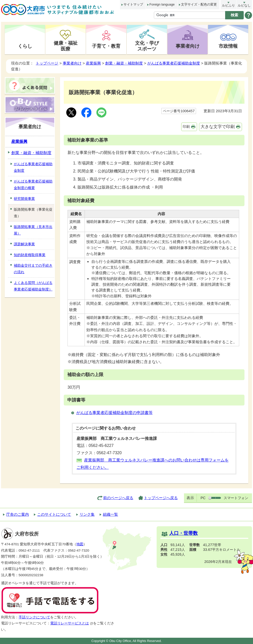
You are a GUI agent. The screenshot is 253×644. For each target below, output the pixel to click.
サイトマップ (133, 4)
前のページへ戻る (118, 498)
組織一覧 (110, 514)
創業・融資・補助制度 (124, 63)
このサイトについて (54, 514)
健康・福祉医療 (66, 46)
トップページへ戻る (161, 498)
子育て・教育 (106, 46)
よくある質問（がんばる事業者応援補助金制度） (33, 286)
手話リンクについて (34, 617)
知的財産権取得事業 (30, 255)
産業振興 (93, 63)
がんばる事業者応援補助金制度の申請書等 (114, 413)
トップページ (47, 63)
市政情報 (228, 46)
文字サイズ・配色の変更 (199, 4)
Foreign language (162, 4)
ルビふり (228, 5)
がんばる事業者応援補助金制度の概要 (33, 185)
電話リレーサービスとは (72, 623)
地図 (80, 544)
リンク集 (87, 514)
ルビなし (244, 5)
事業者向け (188, 46)
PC (203, 498)
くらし (25, 46)
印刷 (186, 127)
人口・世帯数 (183, 533)
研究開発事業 (24, 199)
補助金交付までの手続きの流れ (33, 269)
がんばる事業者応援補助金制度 (174, 63)
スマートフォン (236, 498)
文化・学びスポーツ (147, 46)
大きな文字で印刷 (218, 127)
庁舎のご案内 (18, 514)
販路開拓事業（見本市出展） (33, 230)
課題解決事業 (24, 244)
